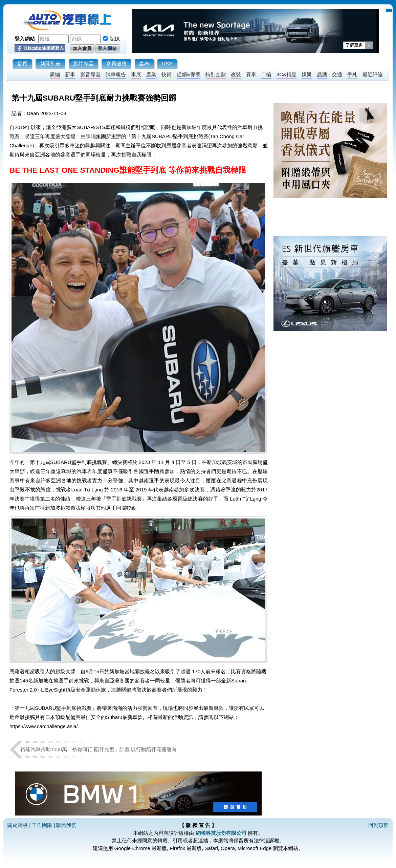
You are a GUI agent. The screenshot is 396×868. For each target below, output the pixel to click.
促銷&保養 (189, 74)
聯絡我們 (66, 825)
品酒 (322, 74)
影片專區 (83, 63)
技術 (167, 74)
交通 (337, 74)
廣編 (55, 74)
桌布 (144, 63)
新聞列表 (50, 63)
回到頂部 (378, 825)
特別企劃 (216, 74)
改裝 (236, 74)
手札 (352, 74)
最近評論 (373, 74)
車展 (136, 74)
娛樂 (307, 74)
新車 (70, 74)
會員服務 (116, 63)
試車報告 (116, 74)
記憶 (115, 39)
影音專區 (90, 74)
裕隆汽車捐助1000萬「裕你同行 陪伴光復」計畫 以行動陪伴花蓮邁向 (98, 749)
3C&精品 (287, 74)
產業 (151, 74)
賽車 (251, 74)
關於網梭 (18, 825)
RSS (167, 63)
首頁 (22, 63)
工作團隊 (42, 825)
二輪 (266, 74)
